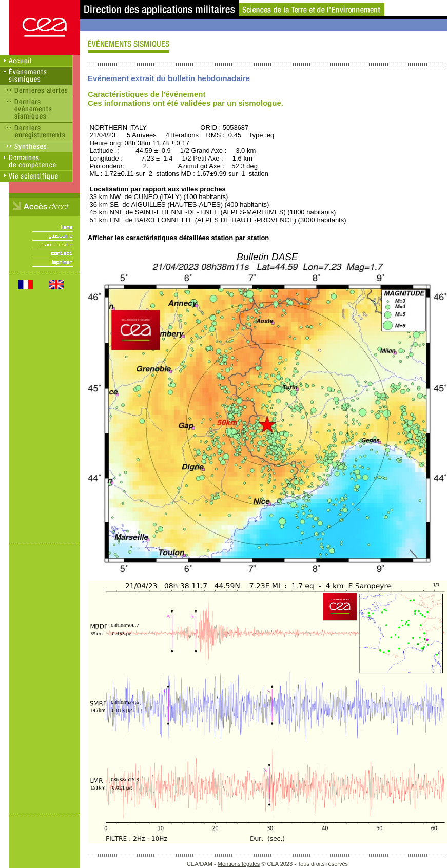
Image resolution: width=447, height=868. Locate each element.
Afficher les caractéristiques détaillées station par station (178, 238)
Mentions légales (239, 864)
